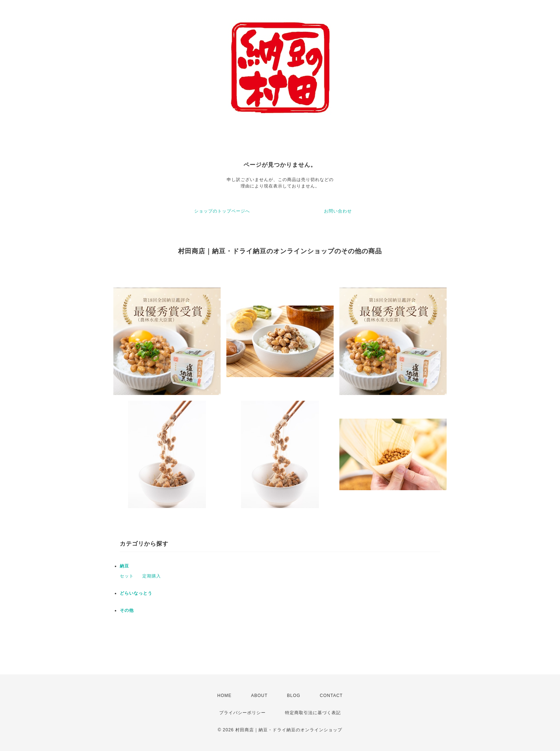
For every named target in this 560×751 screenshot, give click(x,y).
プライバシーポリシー (242, 713)
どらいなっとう (136, 593)
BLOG (294, 696)
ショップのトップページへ (222, 211)
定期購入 (152, 576)
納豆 (124, 566)
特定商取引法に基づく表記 (313, 713)
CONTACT (331, 696)
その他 (127, 610)
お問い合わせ (338, 211)
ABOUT (259, 696)
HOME (225, 696)
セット (127, 576)
